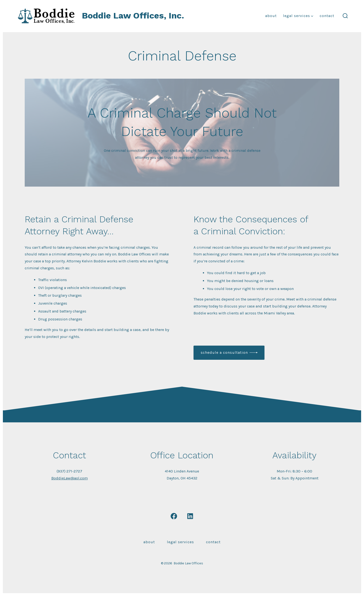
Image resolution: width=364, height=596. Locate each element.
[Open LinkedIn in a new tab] (190, 516)
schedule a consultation (224, 352)
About (271, 16)
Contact (327, 16)
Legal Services (298, 16)
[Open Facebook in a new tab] (174, 516)
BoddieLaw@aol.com (70, 478)
